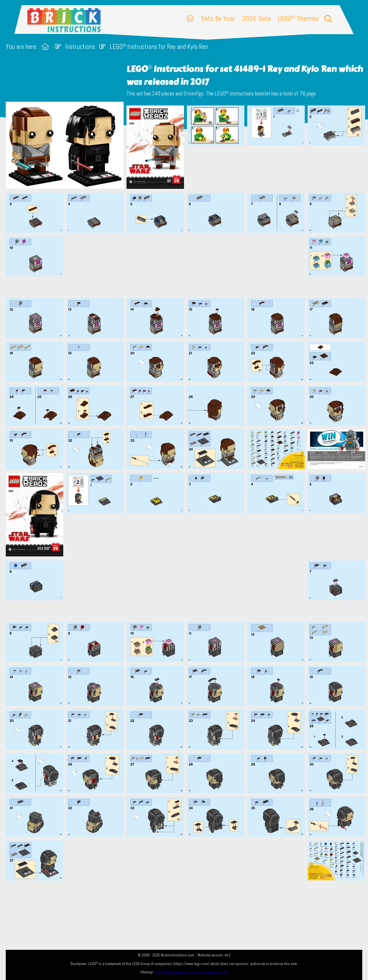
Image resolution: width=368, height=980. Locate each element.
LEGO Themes (298, 18)
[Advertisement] (187, 265)
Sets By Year (218, 18)
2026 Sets (256, 18)
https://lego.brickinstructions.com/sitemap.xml (191, 972)
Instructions (80, 47)
